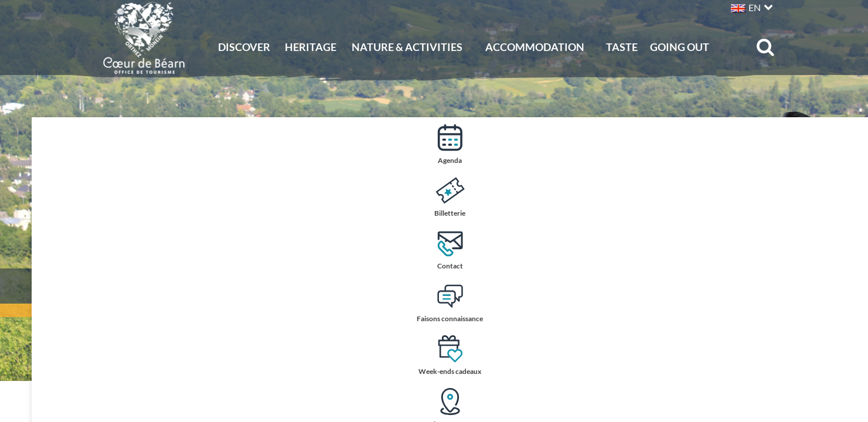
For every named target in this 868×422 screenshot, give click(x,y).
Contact (846, 249)
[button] (750, 6)
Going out (680, 47)
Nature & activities (407, 47)
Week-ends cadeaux (846, 356)
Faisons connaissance (846, 303)
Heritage (311, 47)
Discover (244, 47)
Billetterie (846, 197)
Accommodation (535, 47)
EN (755, 7)
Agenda (846, 144)
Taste (622, 47)
